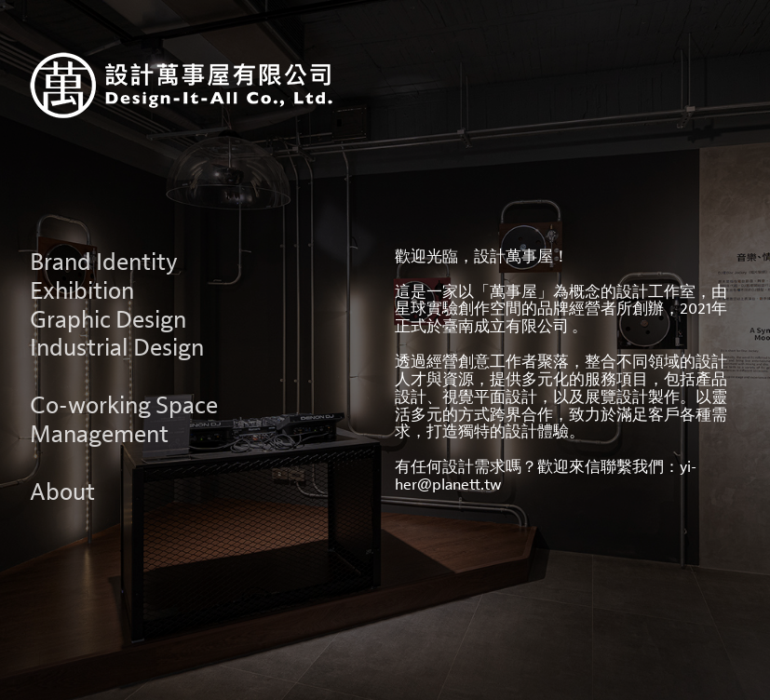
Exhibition (82, 291)
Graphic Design (108, 320)
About (62, 492)
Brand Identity (104, 262)
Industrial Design (117, 348)
